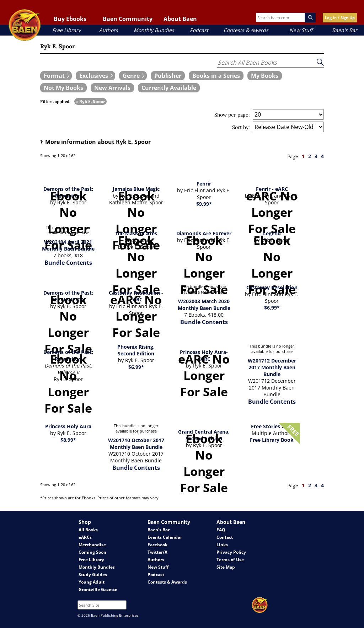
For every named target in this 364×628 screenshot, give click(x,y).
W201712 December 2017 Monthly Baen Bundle (272, 367)
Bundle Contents (68, 263)
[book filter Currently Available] (169, 88)
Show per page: (232, 115)
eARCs (85, 537)
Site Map (226, 567)
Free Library (66, 30)
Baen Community (128, 19)
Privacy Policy (231, 552)
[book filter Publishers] (168, 76)
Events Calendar (165, 537)
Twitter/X (157, 552)
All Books (88, 530)
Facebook (157, 545)
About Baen (180, 19)
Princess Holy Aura (68, 426)
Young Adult (92, 582)
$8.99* (68, 440)
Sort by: (241, 127)
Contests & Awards (246, 30)
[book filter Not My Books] (63, 88)
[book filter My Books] (265, 76)
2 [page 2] (310, 156)
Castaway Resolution (272, 287)
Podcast (199, 30)
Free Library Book (272, 440)
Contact (225, 537)
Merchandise (92, 545)
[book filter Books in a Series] (216, 76)
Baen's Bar (345, 30)
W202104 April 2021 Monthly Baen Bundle (68, 245)
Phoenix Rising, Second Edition (136, 350)
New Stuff (301, 30)
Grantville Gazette (98, 589)
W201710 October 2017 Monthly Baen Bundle (136, 444)
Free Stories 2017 (272, 426)
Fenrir (204, 184)
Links (222, 545)
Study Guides (93, 575)
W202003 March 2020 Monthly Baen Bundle (204, 305)
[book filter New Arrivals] (112, 88)
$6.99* (272, 308)
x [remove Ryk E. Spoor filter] (77, 101)
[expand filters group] (56, 76)
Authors (109, 30)
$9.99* (204, 204)
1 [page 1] (303, 156)
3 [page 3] (316, 156)
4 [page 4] (322, 156)
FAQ (221, 530)
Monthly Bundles (154, 30)
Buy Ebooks (70, 19)
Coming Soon (92, 552)
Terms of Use (230, 560)
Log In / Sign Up (340, 18)
